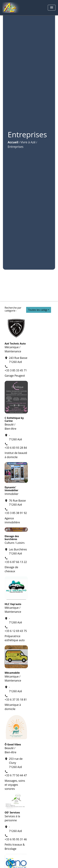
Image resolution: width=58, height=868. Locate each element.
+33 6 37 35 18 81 (16, 699)
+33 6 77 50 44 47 (16, 775)
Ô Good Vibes (13, 744)
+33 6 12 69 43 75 (16, 631)
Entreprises (16, 147)
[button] (39, 310)
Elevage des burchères (12, 538)
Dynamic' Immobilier (11, 489)
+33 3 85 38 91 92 (16, 513)
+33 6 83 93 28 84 (16, 448)
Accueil (13, 142)
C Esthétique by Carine (14, 419)
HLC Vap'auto (13, 604)
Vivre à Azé (28, 142)
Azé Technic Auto (15, 344)
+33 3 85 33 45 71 (16, 370)
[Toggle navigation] (52, 8)
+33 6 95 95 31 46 (16, 839)
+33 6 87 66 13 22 (16, 562)
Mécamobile (12, 673)
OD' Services (12, 812)
